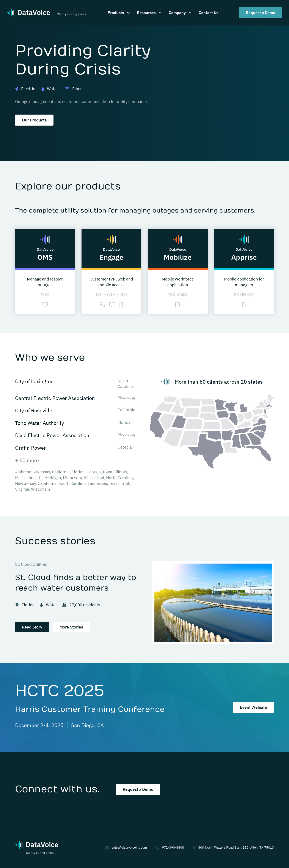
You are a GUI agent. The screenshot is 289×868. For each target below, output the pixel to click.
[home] (47, 13)
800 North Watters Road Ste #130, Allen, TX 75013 (236, 847)
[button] (118, 13)
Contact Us (208, 13)
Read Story (32, 627)
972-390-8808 (173, 847)
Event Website (253, 707)
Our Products (34, 120)
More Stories (71, 627)
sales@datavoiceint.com (129, 847)
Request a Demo (261, 13)
